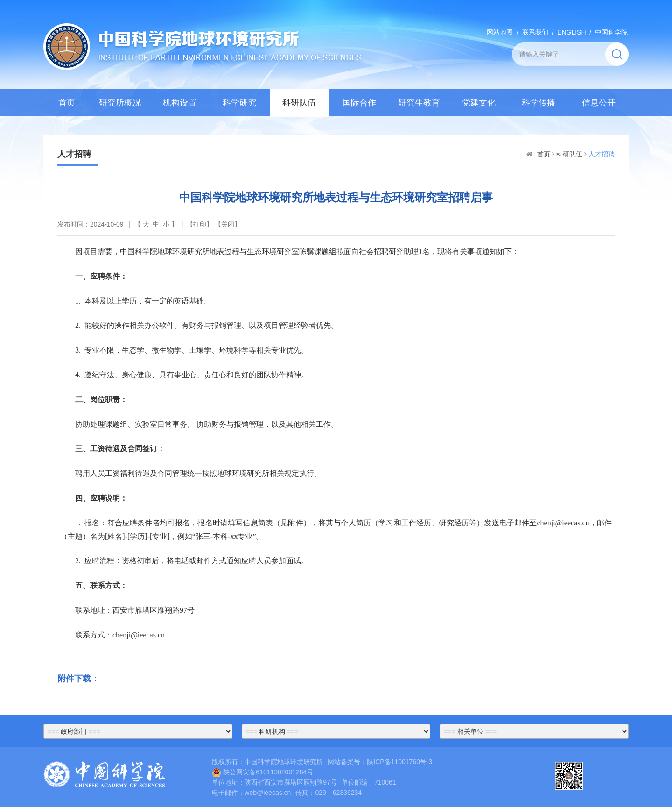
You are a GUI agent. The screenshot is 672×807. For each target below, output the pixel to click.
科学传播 (539, 103)
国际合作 (359, 103)
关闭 (228, 224)
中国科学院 (611, 32)
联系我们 (535, 32)
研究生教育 (419, 103)
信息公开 (599, 103)
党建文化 (479, 103)
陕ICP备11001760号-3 (399, 762)
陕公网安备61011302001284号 (262, 772)
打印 (200, 224)
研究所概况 (120, 103)
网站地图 (500, 32)
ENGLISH (571, 32)
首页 (67, 103)
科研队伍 (299, 103)
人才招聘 (602, 154)
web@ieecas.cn (268, 793)
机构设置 (180, 103)
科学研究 (239, 103)
